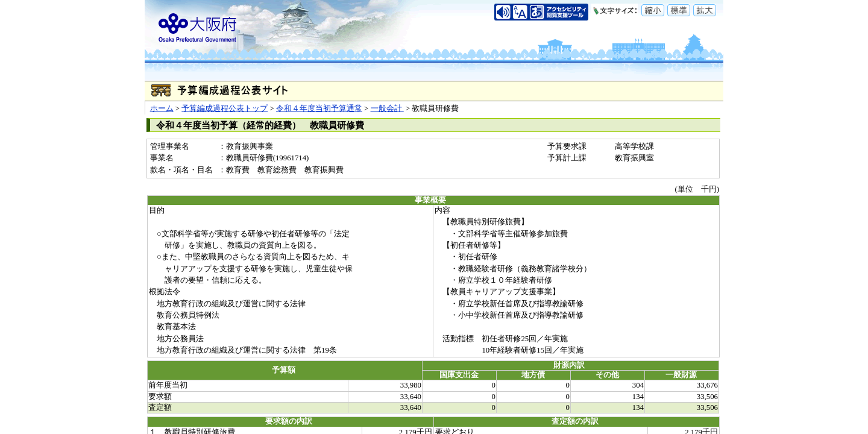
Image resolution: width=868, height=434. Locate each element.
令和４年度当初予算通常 (319, 108)
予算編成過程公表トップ (225, 108)
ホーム (162, 108)
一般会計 (387, 108)
